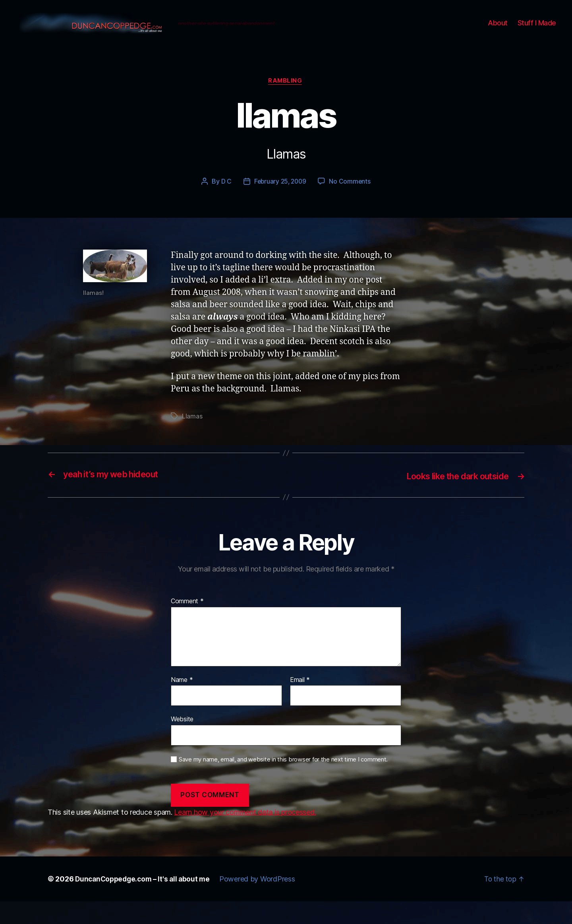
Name (182, 702)
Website (182, 742)
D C (225, 204)
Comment (187, 624)
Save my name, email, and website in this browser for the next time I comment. (283, 782)
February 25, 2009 (280, 204)
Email (300, 702)
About (498, 34)
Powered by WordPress (262, 902)
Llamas (192, 439)
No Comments (351, 204)
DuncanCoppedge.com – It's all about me (145, 902)
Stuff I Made (537, 34)
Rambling (286, 104)
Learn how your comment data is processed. (245, 835)
